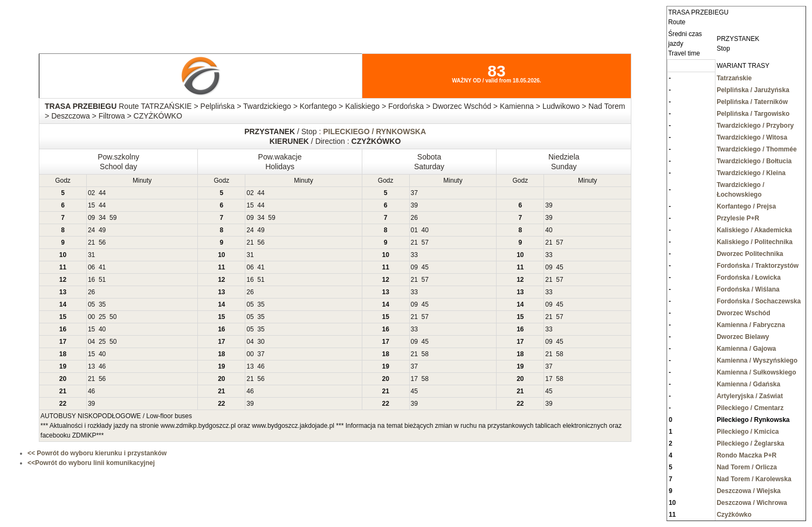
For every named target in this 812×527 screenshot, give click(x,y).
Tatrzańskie (734, 78)
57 (425, 242)
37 (414, 193)
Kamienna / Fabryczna (751, 325)
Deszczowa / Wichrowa (752, 503)
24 (91, 230)
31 (91, 255)
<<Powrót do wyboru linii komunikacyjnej (91, 463)
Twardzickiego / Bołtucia (754, 161)
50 (113, 317)
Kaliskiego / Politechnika (755, 242)
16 (91, 280)
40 (425, 230)
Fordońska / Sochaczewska (759, 301)
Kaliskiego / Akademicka (754, 230)
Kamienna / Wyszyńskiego (757, 360)
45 (425, 267)
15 (91, 205)
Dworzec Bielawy (743, 337)
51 (102, 280)
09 (91, 218)
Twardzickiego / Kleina (751, 173)
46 (102, 366)
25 (102, 317)
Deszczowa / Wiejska (749, 491)
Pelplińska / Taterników (752, 102)
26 (414, 218)
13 (91, 366)
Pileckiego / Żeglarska (750, 443)
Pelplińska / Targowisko (753, 114)
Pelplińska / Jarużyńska (753, 90)
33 (414, 255)
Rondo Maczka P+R (746, 455)
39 (414, 205)
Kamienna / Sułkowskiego (756, 372)
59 (113, 218)
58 (425, 354)
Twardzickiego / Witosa (752, 137)
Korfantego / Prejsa (746, 206)
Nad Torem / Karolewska (754, 479)
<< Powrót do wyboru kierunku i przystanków (97, 453)
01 (414, 230)
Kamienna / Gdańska (748, 384)
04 (91, 342)
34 (102, 218)
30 (261, 342)
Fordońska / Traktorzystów (758, 266)
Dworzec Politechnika (750, 254)
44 (102, 193)
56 (102, 242)
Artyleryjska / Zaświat (750, 396)
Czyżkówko (734, 515)
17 (414, 379)
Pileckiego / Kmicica (748, 432)
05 (91, 304)
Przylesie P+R (738, 218)
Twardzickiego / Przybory (755, 126)
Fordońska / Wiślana (748, 289)
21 (91, 242)
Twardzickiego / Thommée (756, 149)
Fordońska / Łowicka (749, 278)
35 (102, 304)
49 (102, 230)
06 (91, 267)
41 (102, 267)
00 (91, 317)
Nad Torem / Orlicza (747, 467)
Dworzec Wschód (743, 313)
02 (91, 193)
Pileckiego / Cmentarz (750, 408)
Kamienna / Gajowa (746, 349)
